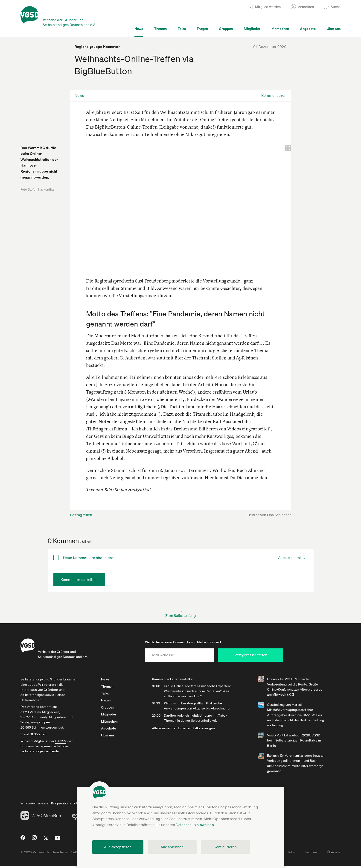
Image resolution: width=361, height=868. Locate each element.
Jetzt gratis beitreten (267, 657)
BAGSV (61, 743)
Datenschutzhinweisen (195, 825)
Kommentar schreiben (79, 580)
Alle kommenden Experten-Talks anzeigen (188, 730)
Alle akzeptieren (118, 847)
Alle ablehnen (172, 847)
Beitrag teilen (81, 515)
